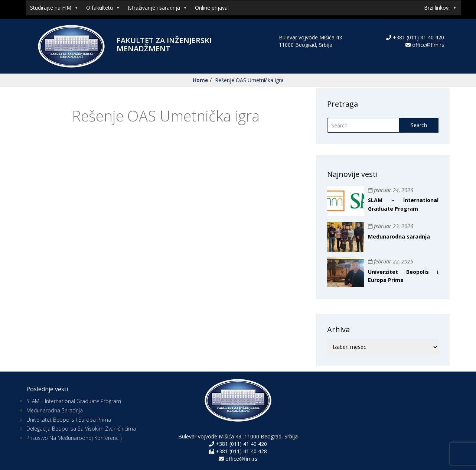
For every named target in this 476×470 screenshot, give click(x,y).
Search (419, 125)
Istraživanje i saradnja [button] (158, 8)
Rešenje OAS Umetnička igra (249, 80)
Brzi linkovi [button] (441, 8)
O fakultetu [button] (103, 8)
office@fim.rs (428, 45)
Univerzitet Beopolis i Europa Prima (69, 420)
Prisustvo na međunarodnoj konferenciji (74, 438)
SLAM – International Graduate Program (74, 401)
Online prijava (211, 8)
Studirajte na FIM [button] (54, 8)
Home (200, 80)
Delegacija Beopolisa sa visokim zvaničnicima (81, 429)
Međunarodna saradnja (399, 236)
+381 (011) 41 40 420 (418, 37)
